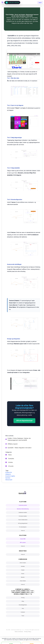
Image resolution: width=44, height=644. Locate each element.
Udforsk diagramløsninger (24, 421)
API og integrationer (23, 523)
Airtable (23, 566)
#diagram (8, 474)
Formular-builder (23, 516)
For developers (23, 527)
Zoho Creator (23, 563)
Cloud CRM (23, 539)
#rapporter (9, 472)
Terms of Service (19, 632)
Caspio (23, 570)
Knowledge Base (23, 605)
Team (23, 616)
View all (23, 531)
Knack (23, 574)
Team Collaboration (23, 520)
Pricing (23, 598)
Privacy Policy (28, 632)
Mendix (23, 577)
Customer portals (23, 505)
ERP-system (23, 542)
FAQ (23, 608)
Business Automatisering (23, 509)
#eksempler (9, 480)
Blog (23, 601)
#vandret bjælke (10, 476)
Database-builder (23, 512)
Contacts (23, 612)
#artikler (8, 478)
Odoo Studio (23, 581)
